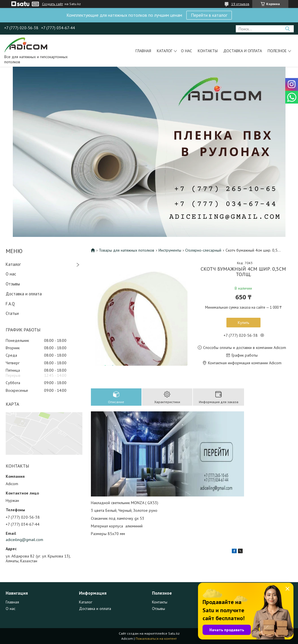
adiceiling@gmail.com (24, 540)
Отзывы (13, 284)
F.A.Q (10, 304)
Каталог (165, 51)
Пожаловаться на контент (156, 638)
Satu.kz (174, 633)
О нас (186, 51)
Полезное (277, 51)
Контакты (208, 51)
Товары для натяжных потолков (127, 250)
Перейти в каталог (209, 15)
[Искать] (287, 29)
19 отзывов (240, 4)
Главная (143, 51)
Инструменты (170, 250)
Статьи (12, 313)
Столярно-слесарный (203, 250)
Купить (243, 323)
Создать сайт (53, 4)
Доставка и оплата (243, 51)
